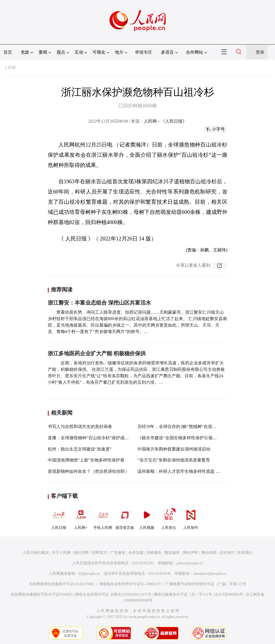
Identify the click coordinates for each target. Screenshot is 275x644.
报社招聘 (81, 553)
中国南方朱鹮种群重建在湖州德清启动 (174, 449)
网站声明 (190, 553)
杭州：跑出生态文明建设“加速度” (80, 449)
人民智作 (191, 518)
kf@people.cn (89, 574)
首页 (8, 52)
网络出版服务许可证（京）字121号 (183, 594)
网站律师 (209, 553)
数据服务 (172, 553)
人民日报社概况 (36, 553)
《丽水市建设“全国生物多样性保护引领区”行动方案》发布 (193, 438)
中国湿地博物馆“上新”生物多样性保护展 (86, 460)
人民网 (10, 68)
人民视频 (147, 518)
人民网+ (81, 518)
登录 (260, 52)
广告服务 (118, 553)
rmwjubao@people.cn (210, 574)
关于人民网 (61, 553)
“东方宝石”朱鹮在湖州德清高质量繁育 (174, 460)
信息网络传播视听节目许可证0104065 (41, 594)
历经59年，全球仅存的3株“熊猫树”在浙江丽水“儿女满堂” (192, 427)
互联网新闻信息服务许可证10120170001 (62, 584)
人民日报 (59, 518)
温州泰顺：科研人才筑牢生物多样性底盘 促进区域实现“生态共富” (200, 471)
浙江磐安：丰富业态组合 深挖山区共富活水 (99, 303)
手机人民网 (103, 518)
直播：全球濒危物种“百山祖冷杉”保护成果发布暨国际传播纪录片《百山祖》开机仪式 (129, 438)
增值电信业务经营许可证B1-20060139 (130, 584)
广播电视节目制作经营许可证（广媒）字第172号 (206, 584)
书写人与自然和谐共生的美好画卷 (80, 427)
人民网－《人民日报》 (165, 121)
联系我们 (245, 553)
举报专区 (144, 52)
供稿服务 (154, 553)
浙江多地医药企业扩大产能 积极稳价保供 (97, 353)
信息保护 (227, 553)
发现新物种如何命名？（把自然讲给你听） (89, 471)
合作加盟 (136, 553)
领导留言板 (125, 518)
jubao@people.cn (190, 563)
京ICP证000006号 (229, 594)
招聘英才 (100, 553)
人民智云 (169, 518)
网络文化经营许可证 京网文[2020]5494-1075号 (113, 594)
